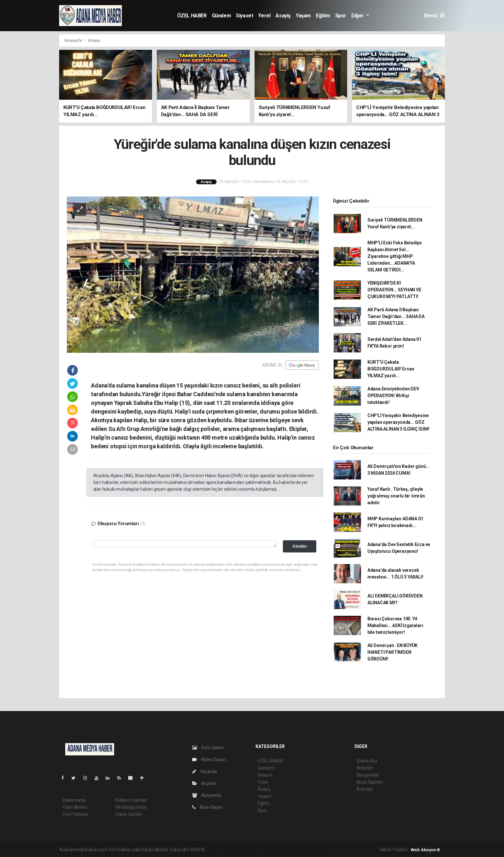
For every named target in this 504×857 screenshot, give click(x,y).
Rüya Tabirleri (370, 782)
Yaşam (303, 16)
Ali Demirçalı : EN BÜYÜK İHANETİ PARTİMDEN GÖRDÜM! (392, 652)
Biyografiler (368, 775)
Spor (341, 16)
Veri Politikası (75, 814)
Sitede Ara (367, 761)
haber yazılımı (219, 850)
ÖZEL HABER (192, 16)
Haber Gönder (129, 814)
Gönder (300, 546)
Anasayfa (73, 40)
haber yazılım (298, 850)
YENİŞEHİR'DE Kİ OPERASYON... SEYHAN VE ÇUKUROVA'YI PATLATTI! (394, 290)
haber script (324, 850)
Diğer (358, 16)
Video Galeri (209, 760)
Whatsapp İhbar (131, 807)
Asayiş (283, 16)
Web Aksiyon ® (425, 850)
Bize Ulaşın (207, 807)
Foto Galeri (208, 748)
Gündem (221, 16)
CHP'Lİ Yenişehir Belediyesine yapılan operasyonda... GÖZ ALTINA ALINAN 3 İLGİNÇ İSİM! (398, 422)
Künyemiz (207, 795)
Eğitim (323, 16)
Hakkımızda (74, 800)
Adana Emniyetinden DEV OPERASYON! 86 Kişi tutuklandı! (393, 396)
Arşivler (205, 783)
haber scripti (272, 850)
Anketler (365, 768)
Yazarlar (205, 771)
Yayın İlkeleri (75, 807)
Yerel (264, 16)
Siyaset (244, 16)
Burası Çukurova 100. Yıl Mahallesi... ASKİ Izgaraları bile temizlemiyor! (395, 625)
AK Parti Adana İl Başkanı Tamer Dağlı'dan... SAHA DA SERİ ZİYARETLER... (396, 316)
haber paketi (246, 850)
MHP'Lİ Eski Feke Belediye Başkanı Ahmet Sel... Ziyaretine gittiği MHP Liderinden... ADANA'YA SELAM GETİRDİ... (395, 256)
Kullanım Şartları (131, 800)
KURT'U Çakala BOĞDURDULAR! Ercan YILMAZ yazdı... (391, 369)
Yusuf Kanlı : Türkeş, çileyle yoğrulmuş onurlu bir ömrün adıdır (396, 496)
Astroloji (364, 789)
